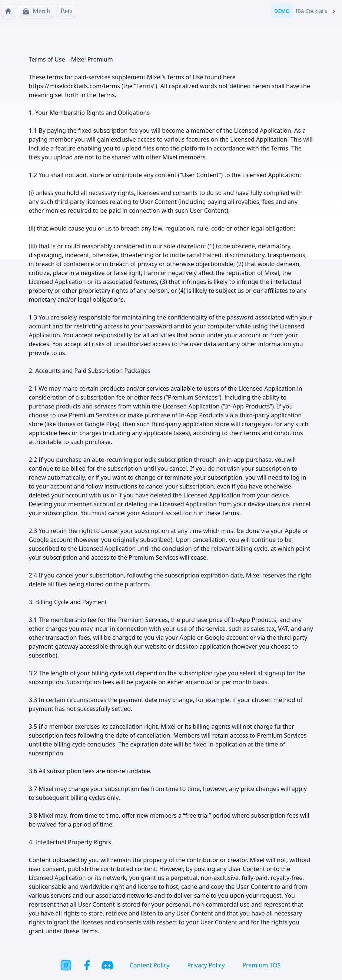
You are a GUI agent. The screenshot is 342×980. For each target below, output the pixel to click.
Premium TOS (261, 965)
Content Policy (150, 965)
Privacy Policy (206, 965)
